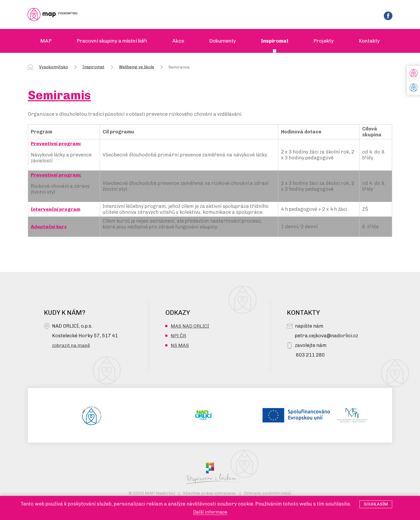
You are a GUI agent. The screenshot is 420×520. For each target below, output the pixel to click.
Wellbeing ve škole (136, 68)
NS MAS (180, 346)
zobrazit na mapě (72, 346)
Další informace (210, 512)
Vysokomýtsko (54, 68)
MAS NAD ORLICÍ (190, 327)
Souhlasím (376, 504)
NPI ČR (179, 336)
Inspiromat (93, 68)
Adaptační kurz (49, 227)
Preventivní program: (56, 144)
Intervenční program (56, 210)
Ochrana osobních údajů (268, 494)
